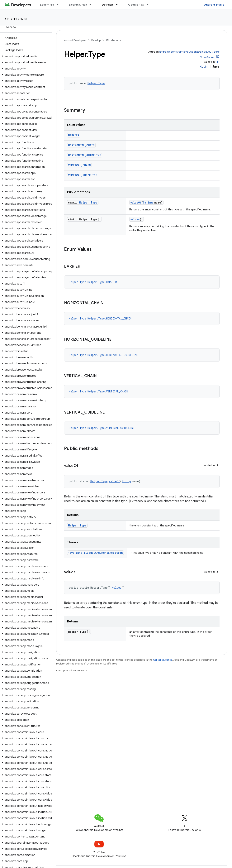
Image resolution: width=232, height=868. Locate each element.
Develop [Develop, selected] (108, 5)
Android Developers (75, 40)
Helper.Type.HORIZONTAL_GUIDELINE (113, 355)
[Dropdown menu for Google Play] (149, 5)
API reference (16, 19)
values (135, 219)
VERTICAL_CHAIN (79, 165)
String (148, 202)
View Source (208, 57)
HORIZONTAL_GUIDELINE (85, 155)
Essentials (47, 5)
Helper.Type (96, 83)
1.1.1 (217, 62)
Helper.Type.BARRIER (102, 282)
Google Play (136, 5)
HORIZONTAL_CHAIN (81, 145)
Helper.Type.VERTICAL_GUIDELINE (111, 428)
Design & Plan (78, 5)
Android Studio (214, 5)
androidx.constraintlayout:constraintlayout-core (189, 52)
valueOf (136, 202)
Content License (163, 660)
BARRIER (74, 135)
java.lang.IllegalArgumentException (95, 553)
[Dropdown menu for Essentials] (59, 5)
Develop (96, 40)
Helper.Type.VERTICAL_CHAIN (108, 391)
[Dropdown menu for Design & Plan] (92, 5)
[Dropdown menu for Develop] (118, 5)
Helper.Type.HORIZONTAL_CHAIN (109, 318)
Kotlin (204, 67)
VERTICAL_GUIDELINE (83, 175)
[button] (25, 56)
